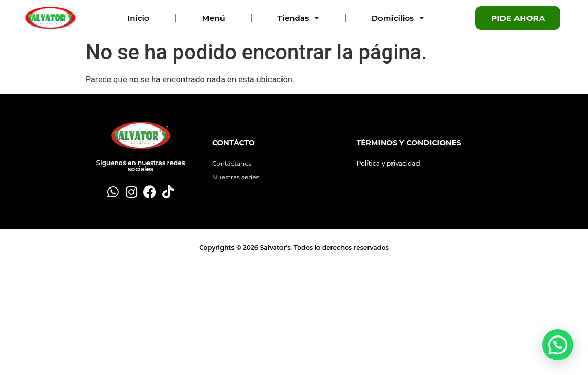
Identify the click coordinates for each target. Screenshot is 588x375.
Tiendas (298, 18)
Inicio (138, 18)
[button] (558, 345)
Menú (213, 18)
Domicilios (398, 18)
